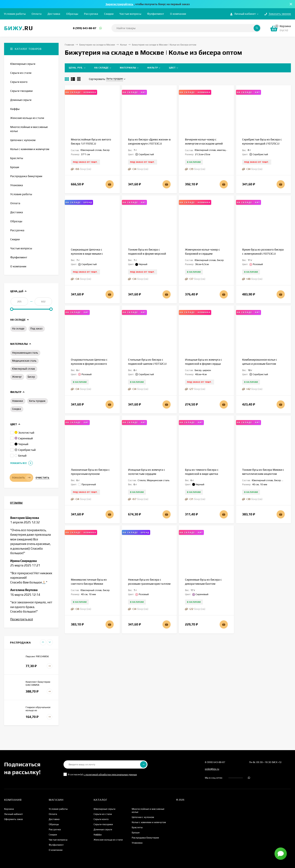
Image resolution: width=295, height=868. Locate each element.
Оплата (37, 14)
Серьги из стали (103, 814)
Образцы (72, 14)
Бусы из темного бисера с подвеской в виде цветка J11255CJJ (202, 474)
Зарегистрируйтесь (120, 4)
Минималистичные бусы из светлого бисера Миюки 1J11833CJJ (89, 584)
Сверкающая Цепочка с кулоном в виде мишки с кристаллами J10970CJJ (87, 254)
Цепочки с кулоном (143, 817)
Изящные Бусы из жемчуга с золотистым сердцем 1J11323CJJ (147, 474)
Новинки (18, 401)
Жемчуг (17, 377)
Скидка (16, 409)
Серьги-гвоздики (103, 824)
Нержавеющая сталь (25, 353)
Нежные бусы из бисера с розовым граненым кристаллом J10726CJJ (149, 584)
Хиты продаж (37, 401)
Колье (123, 45)
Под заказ (36, 329)
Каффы (98, 835)
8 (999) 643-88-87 (85, 28)
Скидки (109, 14)
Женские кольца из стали (108, 840)
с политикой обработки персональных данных (110, 775)
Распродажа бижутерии (145, 838)
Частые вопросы (130, 14)
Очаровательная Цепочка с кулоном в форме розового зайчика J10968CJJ (89, 364)
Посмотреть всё (22, 619)
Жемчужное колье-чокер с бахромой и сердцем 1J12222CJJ (203, 254)
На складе (18, 329)
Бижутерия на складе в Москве (97, 45)
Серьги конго (101, 819)
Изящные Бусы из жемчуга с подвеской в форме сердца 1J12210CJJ (204, 364)
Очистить (43, 478)
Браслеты (137, 827)
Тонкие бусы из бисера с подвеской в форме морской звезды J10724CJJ (147, 254)
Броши (136, 833)
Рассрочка (91, 14)
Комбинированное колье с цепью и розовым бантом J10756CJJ (260, 364)
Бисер (31, 377)
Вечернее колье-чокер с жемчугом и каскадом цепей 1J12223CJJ (204, 144)
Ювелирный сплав (23, 369)
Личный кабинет (14, 814)
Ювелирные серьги (104, 809)
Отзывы (16, 503)
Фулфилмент (156, 14)
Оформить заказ (14, 819)
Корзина (9, 809)
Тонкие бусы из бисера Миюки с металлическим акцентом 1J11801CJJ (263, 474)
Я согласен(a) (100, 774)
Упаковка (137, 843)
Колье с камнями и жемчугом (149, 822)
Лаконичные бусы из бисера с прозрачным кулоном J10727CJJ (90, 474)
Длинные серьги (103, 829)
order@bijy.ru (212, 769)
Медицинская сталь (24, 361)
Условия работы (15, 14)
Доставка (54, 14)
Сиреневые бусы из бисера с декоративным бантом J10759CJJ (203, 584)
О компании (178, 14)
